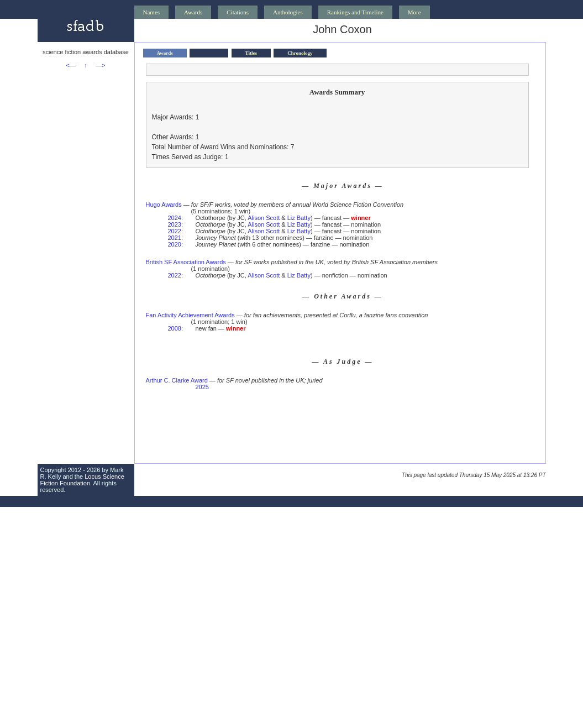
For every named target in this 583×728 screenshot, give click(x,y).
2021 (175, 238)
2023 (175, 224)
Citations (238, 12)
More (414, 12)
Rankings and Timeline (355, 12)
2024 (175, 218)
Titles (251, 53)
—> (100, 65)
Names (152, 12)
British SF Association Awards (186, 262)
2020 (175, 244)
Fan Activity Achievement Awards (190, 315)
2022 (175, 231)
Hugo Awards (164, 205)
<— (71, 65)
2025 (202, 387)
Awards (193, 12)
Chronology (300, 53)
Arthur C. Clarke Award (177, 380)
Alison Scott (264, 218)
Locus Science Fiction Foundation (82, 480)
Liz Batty (299, 218)
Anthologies (288, 12)
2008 (175, 328)
